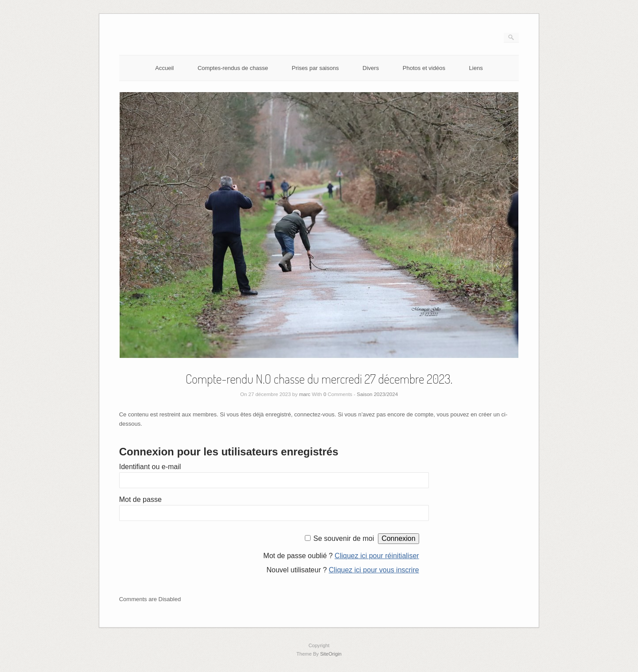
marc (305, 394)
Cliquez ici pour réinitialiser (377, 556)
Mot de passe (140, 499)
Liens (476, 68)
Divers (371, 68)
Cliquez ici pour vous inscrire (374, 570)
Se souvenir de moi (344, 538)
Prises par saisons (315, 68)
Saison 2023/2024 (377, 394)
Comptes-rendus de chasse (233, 68)
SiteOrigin (331, 654)
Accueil (164, 68)
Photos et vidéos (424, 68)
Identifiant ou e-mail (150, 467)
